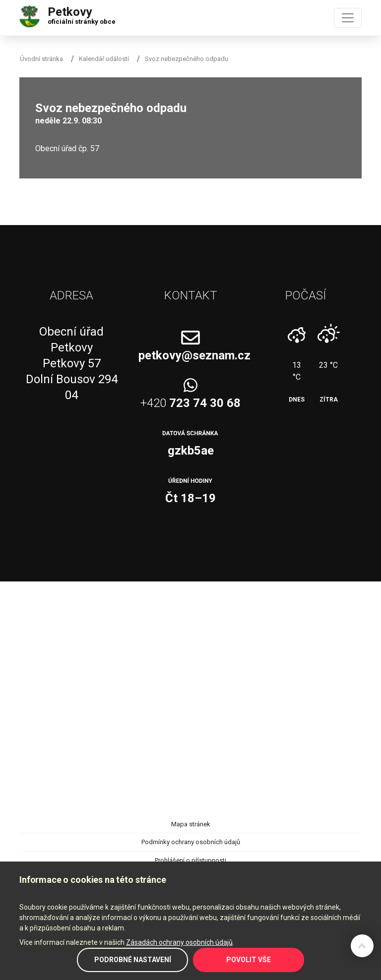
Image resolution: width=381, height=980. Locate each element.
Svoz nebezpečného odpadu (187, 59)
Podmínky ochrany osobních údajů (191, 842)
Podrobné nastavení (133, 960)
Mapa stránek (191, 824)
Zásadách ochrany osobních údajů (179, 942)
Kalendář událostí (104, 59)
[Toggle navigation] (348, 18)
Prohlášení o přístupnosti (190, 860)
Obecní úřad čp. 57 (67, 148)
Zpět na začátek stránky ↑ (362, 946)
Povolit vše (249, 960)
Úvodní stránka (41, 59)
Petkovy (82, 13)
